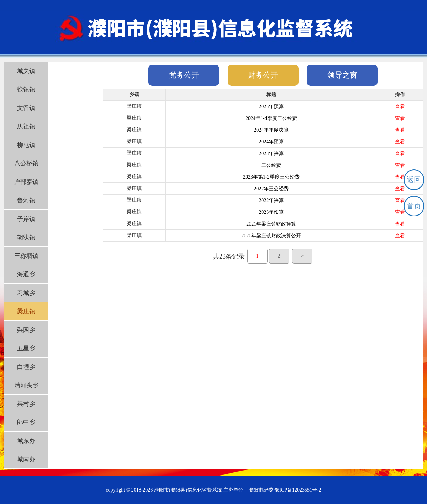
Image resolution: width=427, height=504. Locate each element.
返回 (414, 180)
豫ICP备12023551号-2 (298, 490)
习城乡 (26, 293)
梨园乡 (26, 330)
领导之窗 (342, 75)
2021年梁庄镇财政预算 (271, 224)
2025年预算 (271, 107)
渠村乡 (26, 404)
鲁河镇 (26, 200)
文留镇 (26, 108)
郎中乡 (26, 422)
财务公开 (263, 75)
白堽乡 (26, 367)
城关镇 (26, 71)
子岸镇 (26, 219)
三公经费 (271, 165)
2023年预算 (271, 212)
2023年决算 (271, 153)
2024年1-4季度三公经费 (271, 118)
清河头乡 (26, 385)
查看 (400, 107)
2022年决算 (271, 200)
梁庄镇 (26, 311)
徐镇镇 (26, 89)
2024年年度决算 (271, 130)
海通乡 (26, 274)
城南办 (26, 459)
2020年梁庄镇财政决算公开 (271, 236)
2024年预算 (271, 142)
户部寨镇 (26, 182)
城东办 (26, 441)
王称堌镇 (26, 256)
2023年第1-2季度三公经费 (271, 177)
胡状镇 (26, 237)
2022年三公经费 (271, 189)
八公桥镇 (26, 163)
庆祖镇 (26, 126)
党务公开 (184, 75)
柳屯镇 (26, 145)
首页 (414, 206)
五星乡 (26, 348)
